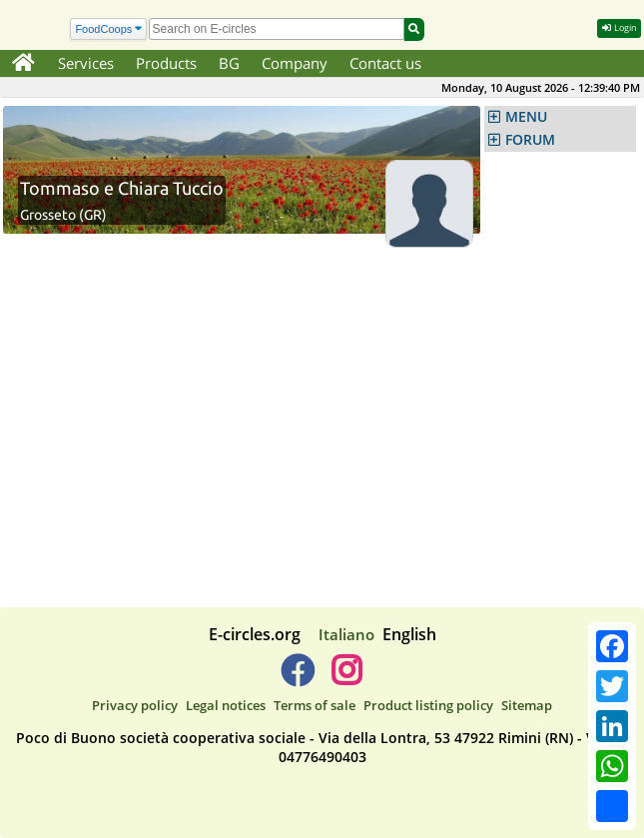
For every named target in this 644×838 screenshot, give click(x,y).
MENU (526, 117)
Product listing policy (428, 705)
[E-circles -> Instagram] (347, 678)
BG (229, 63)
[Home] (23, 64)
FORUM (530, 140)
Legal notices (226, 705)
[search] (277, 29)
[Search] (108, 29)
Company (295, 63)
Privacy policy (135, 705)
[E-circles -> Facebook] (297, 678)
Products (166, 63)
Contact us (385, 63)
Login (619, 27)
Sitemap (527, 705)
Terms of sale (315, 705)
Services (86, 63)
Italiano (346, 634)
